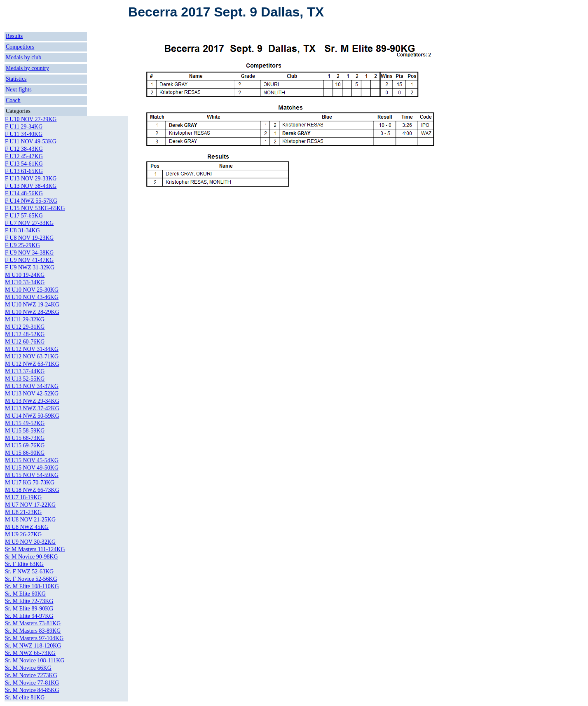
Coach (13, 100)
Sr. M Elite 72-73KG (29, 601)
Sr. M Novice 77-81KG (32, 683)
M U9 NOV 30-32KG (30, 542)
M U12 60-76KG (25, 342)
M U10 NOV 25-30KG (32, 290)
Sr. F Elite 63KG (24, 564)
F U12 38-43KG (24, 149)
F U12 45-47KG (24, 156)
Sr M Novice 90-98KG (32, 557)
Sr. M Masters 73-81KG (33, 623)
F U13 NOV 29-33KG (31, 179)
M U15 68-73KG (25, 438)
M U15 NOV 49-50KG (32, 468)
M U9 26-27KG (23, 534)
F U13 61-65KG (24, 171)
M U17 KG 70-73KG (30, 483)
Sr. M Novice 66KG (28, 668)
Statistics (16, 79)
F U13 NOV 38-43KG (31, 186)
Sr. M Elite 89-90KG (29, 609)
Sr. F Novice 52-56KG (31, 579)
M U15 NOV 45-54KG (32, 460)
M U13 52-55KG (25, 379)
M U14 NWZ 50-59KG (32, 416)
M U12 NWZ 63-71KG (32, 364)
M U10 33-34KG (25, 282)
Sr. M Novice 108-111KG (35, 660)
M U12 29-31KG (25, 327)
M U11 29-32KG (25, 319)
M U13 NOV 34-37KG (32, 386)
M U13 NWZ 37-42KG (32, 408)
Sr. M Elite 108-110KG (32, 586)
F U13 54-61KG (24, 164)
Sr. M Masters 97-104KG (34, 638)
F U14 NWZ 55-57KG (31, 201)
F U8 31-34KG (22, 230)
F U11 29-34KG (24, 127)
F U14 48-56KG (24, 193)
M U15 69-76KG (25, 445)
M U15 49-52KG (25, 423)
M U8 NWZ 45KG (27, 527)
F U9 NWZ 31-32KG (30, 268)
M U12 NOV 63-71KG (32, 357)
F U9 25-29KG (22, 245)
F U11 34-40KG (24, 134)
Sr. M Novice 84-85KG (32, 690)
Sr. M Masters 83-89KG (33, 631)
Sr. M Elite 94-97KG (29, 616)
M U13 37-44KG (25, 371)
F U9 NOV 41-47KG (29, 260)
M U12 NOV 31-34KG (32, 349)
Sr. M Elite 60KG (25, 594)
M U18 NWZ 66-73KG (32, 490)
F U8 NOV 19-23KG (29, 238)
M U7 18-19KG (23, 497)
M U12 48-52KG (25, 334)
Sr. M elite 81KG (25, 698)
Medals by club (23, 57)
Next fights (19, 90)
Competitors (20, 47)
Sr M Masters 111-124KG (35, 549)
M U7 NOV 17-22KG (30, 505)
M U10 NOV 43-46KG (32, 297)
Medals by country (27, 68)
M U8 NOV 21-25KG (30, 520)
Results (14, 36)
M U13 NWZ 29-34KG (32, 401)
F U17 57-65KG (24, 216)
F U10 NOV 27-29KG (31, 119)
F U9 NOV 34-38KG (29, 253)
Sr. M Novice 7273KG (31, 675)
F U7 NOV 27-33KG (29, 223)
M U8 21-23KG (23, 512)
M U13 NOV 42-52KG (32, 394)
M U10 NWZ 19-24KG (32, 305)
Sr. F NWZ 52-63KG (29, 572)
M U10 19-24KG (25, 275)
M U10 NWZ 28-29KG (32, 312)
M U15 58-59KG (25, 431)
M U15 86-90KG (25, 453)
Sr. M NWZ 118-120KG (33, 646)
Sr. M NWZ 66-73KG (30, 653)
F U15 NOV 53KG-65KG (35, 208)
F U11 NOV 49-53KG (31, 141)
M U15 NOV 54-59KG (32, 475)
